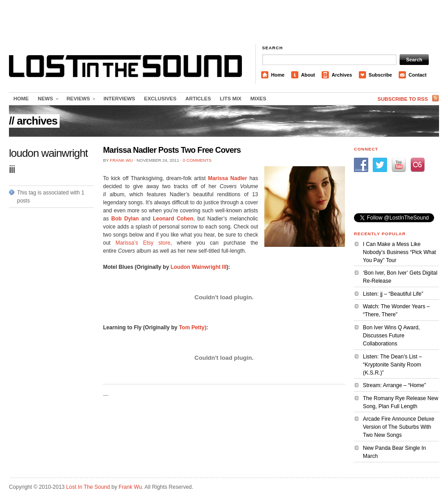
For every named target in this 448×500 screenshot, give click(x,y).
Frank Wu (121, 160)
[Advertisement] (224, 22)
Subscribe (380, 75)
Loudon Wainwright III (199, 267)
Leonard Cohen (173, 219)
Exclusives (160, 99)
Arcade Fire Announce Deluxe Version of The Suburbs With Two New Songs (398, 427)
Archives (342, 75)
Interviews (119, 99)
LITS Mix (231, 99)
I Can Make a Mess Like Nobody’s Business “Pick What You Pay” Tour (399, 252)
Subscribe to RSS (403, 99)
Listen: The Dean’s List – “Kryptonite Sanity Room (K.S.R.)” (392, 365)
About (308, 75)
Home (278, 75)
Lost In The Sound (88, 487)
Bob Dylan (125, 219)
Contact (418, 75)
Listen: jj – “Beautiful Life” (393, 294)
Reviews (79, 100)
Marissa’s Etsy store (143, 243)
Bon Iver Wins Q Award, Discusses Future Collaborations (391, 336)
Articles (198, 99)
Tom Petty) (192, 328)
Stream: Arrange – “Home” (394, 385)
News (47, 100)
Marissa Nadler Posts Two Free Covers (172, 150)
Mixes (258, 99)
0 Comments (197, 160)
